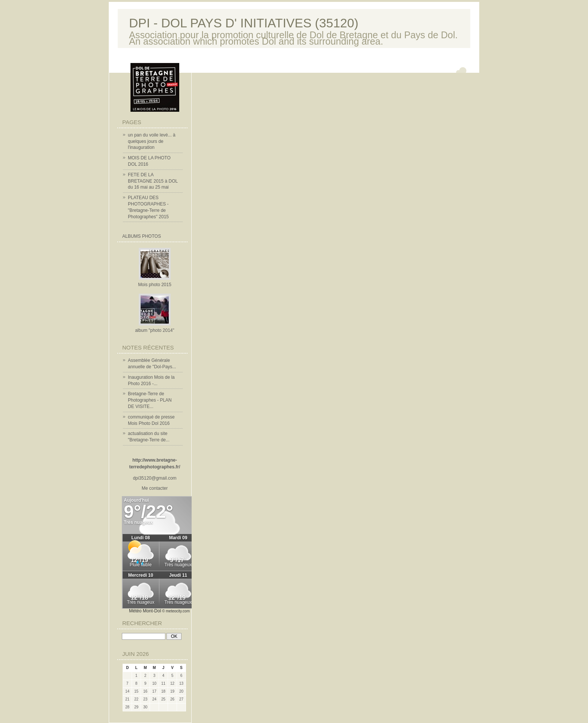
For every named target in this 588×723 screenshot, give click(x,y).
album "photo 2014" (155, 330)
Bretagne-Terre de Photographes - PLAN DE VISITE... (150, 400)
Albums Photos (142, 236)
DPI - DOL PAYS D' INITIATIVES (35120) (244, 23)
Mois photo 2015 (155, 285)
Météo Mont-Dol (145, 611)
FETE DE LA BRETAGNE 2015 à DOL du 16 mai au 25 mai (153, 181)
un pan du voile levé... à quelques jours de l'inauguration (152, 141)
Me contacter (155, 488)
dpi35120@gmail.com (154, 478)
